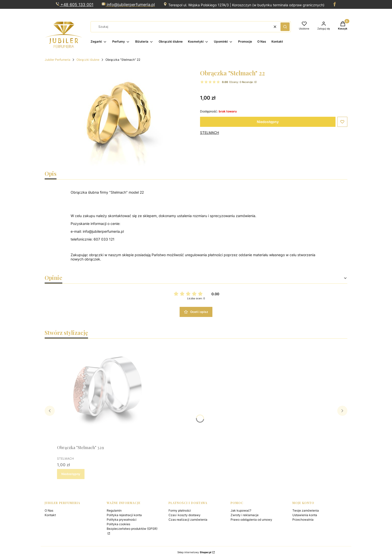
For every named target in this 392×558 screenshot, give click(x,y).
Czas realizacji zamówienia (188, 520)
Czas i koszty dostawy (185, 515)
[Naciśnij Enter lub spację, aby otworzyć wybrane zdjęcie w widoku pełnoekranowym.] (118, 117)
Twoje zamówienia (306, 510)
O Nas (49, 510)
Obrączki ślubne (88, 60)
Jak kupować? (241, 510)
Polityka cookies (118, 524)
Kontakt (50, 515)
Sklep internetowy (194, 552)
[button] (285, 27)
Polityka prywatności (122, 520)
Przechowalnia (303, 520)
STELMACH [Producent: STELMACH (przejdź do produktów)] (209, 133)
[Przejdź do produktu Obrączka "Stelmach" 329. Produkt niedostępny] (107, 393)
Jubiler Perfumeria (58, 60)
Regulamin (114, 510)
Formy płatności (180, 510)
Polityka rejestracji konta (124, 515)
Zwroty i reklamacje (245, 515)
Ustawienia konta (305, 515)
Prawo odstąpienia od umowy (251, 520)
